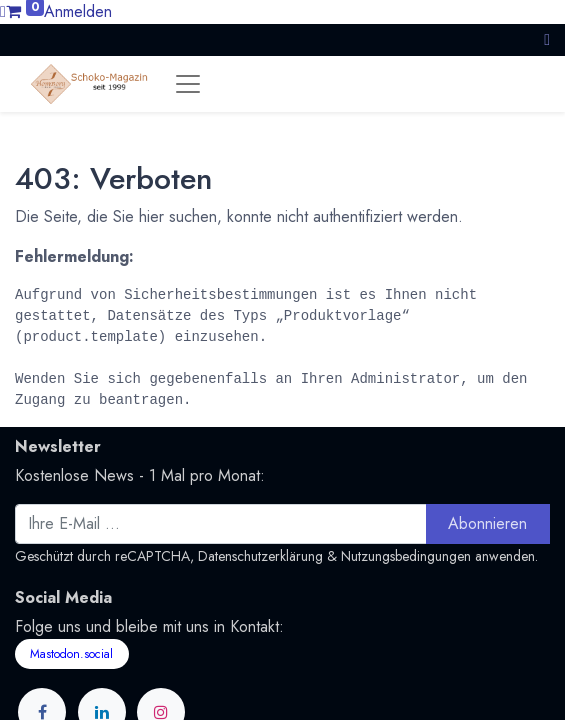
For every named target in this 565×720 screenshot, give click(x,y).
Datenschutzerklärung (260, 556)
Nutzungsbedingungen (406, 556)
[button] (547, 39)
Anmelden (78, 11)
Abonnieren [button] (487, 523)
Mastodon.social (71, 654)
